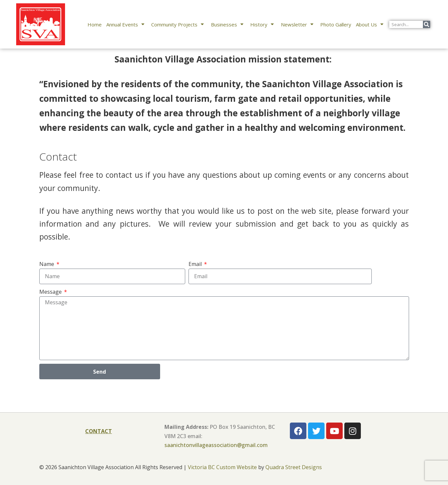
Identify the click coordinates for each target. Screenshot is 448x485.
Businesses (228, 24)
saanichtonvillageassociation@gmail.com (216, 445)
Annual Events (127, 24)
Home (95, 24)
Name (47, 264)
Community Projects (179, 24)
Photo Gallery (336, 24)
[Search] (427, 24)
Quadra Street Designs (294, 467)
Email (196, 264)
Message (51, 292)
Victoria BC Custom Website (222, 467)
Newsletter (298, 24)
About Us (371, 24)
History (263, 24)
